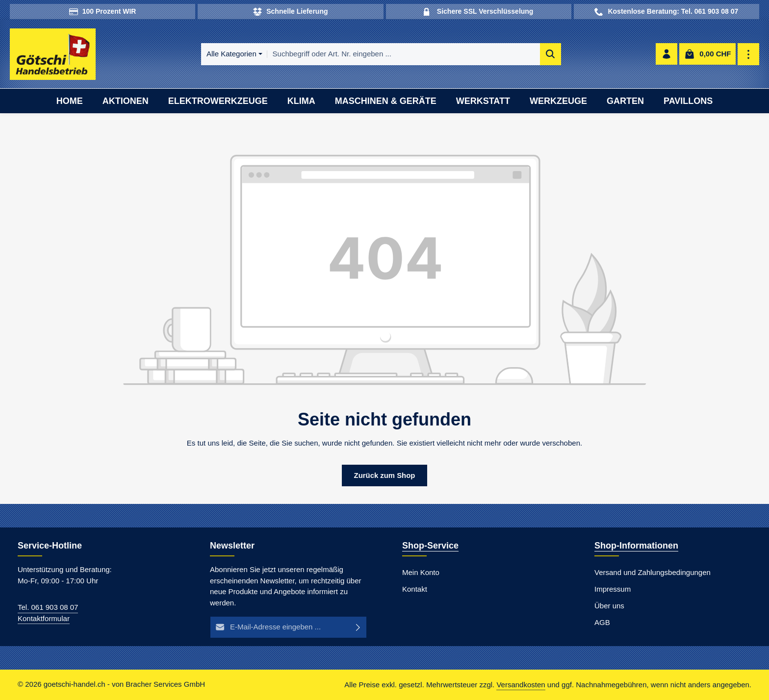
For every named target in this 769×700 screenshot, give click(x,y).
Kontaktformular (44, 618)
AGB (602, 623)
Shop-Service (430, 546)
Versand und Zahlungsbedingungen (653, 573)
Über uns (609, 606)
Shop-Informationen (636, 546)
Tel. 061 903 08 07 (48, 608)
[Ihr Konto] (667, 55)
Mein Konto (421, 573)
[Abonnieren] (358, 628)
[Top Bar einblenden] (749, 55)
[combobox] (398, 55)
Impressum (613, 589)
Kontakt (415, 589)
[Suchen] (545, 55)
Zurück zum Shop (384, 475)
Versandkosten (521, 685)
